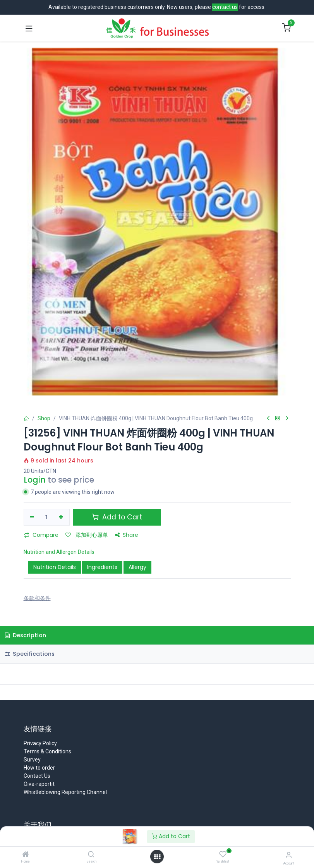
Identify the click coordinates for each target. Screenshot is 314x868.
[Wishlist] (223, 854)
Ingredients (102, 567)
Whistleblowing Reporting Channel (65, 792)
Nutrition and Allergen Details (59, 552)
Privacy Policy (40, 743)
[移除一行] (32, 517)
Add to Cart (171, 836)
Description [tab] (26, 635)
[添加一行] (61, 517)
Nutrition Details (55, 567)
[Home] (26, 855)
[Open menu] (157, 857)
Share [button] (127, 535)
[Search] (91, 855)
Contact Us (37, 776)
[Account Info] (289, 855)
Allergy (137, 567)
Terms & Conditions (47, 751)
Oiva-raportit (39, 784)
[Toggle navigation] (29, 28)
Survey (32, 760)
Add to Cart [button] (117, 517)
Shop (44, 418)
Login (35, 480)
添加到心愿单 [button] (87, 535)
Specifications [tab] (30, 654)
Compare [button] (41, 535)
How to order (39, 768)
